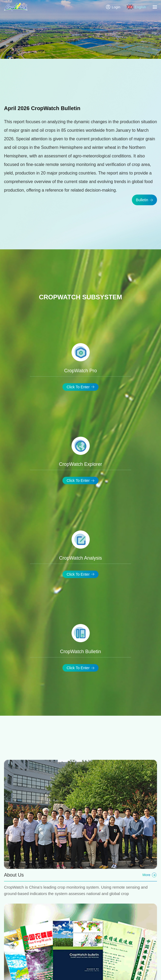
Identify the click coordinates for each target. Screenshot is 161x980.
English (136, 7)
